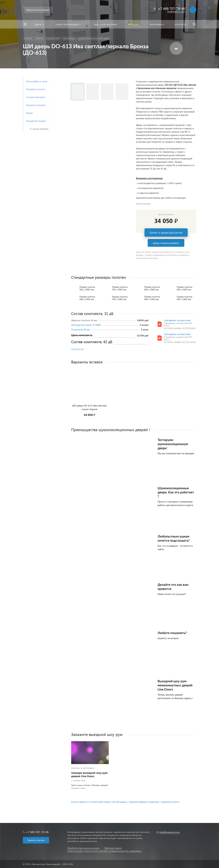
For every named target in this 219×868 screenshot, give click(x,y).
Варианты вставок (36, 105)
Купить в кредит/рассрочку (166, 233)
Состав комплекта (36, 97)
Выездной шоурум (36, 121)
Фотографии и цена (37, 81)
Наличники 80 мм (81, 329)
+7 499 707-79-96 (37, 832)
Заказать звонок (36, 840)
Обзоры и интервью (83, 768)
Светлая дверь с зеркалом (125, 802)
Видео (30, 113)
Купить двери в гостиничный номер (91, 802)
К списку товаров (39, 129)
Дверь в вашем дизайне (166, 243)
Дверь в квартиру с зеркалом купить (160, 802)
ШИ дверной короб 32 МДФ (86, 325)
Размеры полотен (36, 89)
